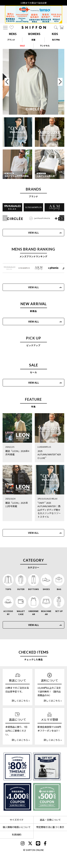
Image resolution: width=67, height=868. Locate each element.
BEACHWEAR (46, 613)
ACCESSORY (8, 613)
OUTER (21, 589)
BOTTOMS (33, 589)
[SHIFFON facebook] (45, 844)
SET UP (59, 611)
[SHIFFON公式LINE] (38, 844)
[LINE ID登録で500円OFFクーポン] (47, 797)
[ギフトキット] (47, 766)
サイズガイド (17, 820)
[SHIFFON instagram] (23, 844)
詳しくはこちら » (21, 701)
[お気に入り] (12, 27)
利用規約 (17, 835)
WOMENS (34, 34)
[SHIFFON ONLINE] (34, 27)
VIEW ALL (34, 322)
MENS (13, 34)
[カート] (62, 27)
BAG (59, 589)
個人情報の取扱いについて (17, 827)
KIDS (55, 34)
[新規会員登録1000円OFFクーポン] (17, 797)
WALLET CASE (21, 613)
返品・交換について (50, 820)
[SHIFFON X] (30, 844)
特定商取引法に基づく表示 (50, 827)
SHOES (46, 589)
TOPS (8, 589)
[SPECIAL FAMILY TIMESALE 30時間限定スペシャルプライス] (17, 766)
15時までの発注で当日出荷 (34, 3)
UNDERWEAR (33, 613)
